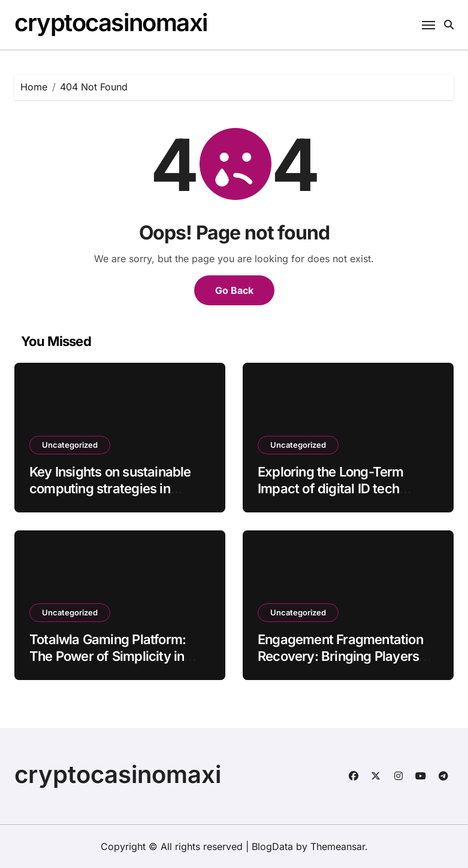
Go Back (234, 290)
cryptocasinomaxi (111, 22)
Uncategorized (70, 445)
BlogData (272, 846)
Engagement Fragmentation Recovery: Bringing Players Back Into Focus (340, 656)
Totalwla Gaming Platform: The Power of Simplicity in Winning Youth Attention (108, 656)
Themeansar (338, 846)
